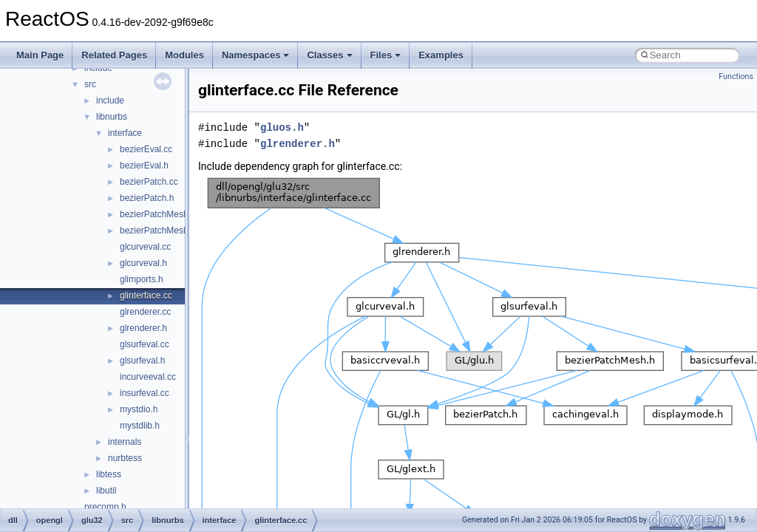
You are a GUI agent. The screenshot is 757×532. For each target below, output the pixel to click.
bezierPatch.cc (149, 182)
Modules (184, 55)
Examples (441, 55)
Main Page (40, 55)
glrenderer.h (143, 328)
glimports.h (142, 279)
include (110, 100)
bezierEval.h (144, 166)
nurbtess (125, 458)
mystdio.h (139, 409)
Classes (329, 55)
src (90, 84)
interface (125, 133)
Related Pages (114, 55)
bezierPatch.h (147, 198)
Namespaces (256, 55)
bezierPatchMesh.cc (160, 214)
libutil (106, 491)
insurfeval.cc (145, 393)
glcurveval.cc (145, 247)
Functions (736, 76)
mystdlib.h (140, 426)
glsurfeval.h (142, 361)
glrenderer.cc (145, 312)
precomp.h (105, 507)
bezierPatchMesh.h (158, 231)
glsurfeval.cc (145, 344)
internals (125, 442)
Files (386, 55)
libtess (109, 474)
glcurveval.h (143, 263)
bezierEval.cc (146, 149)
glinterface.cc (146, 296)
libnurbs (112, 117)
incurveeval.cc (148, 377)
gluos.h (282, 127)
